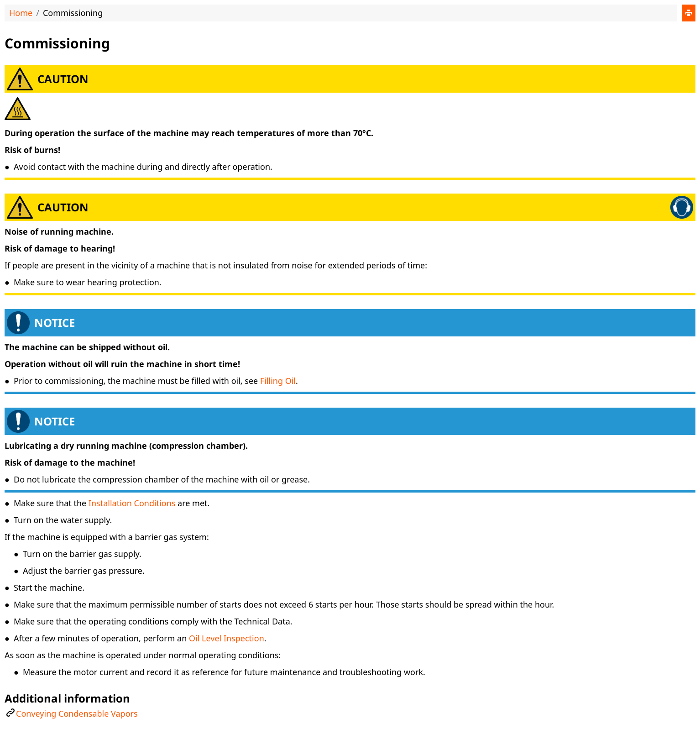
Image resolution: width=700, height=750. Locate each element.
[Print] (689, 13)
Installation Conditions (132, 503)
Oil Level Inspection (227, 638)
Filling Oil (278, 381)
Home (21, 13)
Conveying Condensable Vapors (77, 713)
